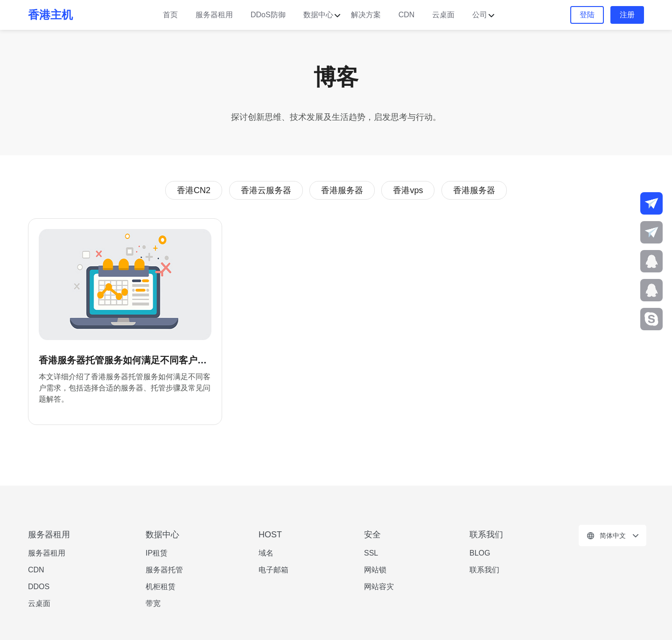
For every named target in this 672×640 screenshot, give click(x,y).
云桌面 (443, 15)
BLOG (480, 553)
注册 (627, 15)
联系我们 (484, 570)
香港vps (408, 190)
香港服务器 (342, 190)
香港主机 (50, 15)
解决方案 (366, 15)
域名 (266, 553)
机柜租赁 (161, 587)
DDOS (39, 587)
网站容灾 (379, 587)
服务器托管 (164, 570)
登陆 (587, 15)
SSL (371, 553)
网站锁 (375, 570)
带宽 (153, 603)
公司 (480, 15)
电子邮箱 (273, 570)
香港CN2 (194, 190)
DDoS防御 (268, 15)
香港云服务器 (266, 190)
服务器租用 (214, 15)
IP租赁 (157, 553)
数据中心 (318, 15)
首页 (170, 15)
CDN (407, 15)
